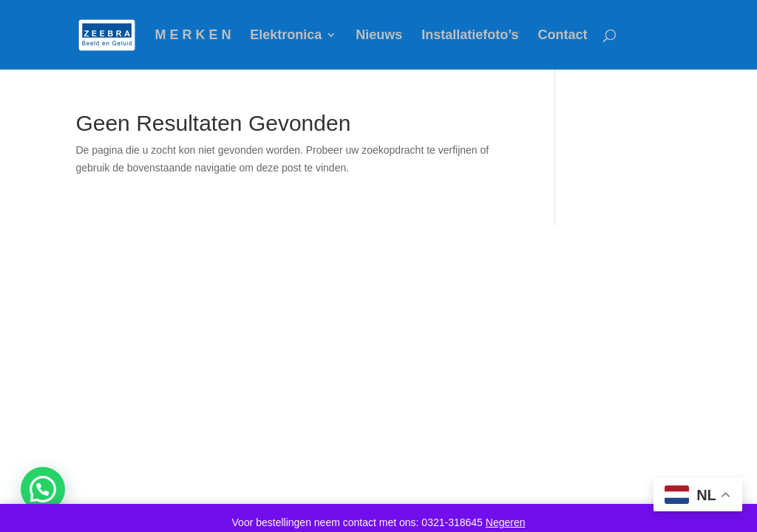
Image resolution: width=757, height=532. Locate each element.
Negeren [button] (506, 522)
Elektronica (286, 36)
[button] (43, 489)
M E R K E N (193, 36)
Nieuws (379, 36)
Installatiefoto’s (470, 36)
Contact (562, 36)
